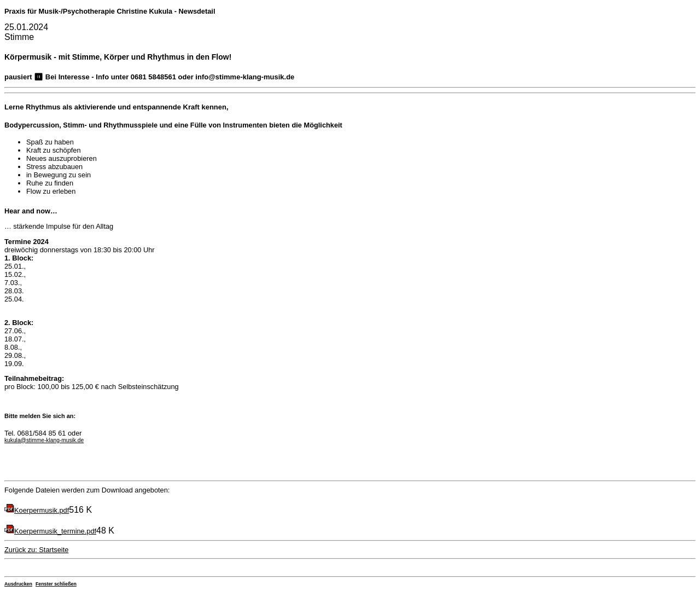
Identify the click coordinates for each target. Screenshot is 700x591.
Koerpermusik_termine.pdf (55, 531)
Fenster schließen (56, 584)
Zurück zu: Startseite (36, 550)
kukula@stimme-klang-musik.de (44, 440)
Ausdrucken (18, 584)
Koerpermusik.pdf (42, 510)
